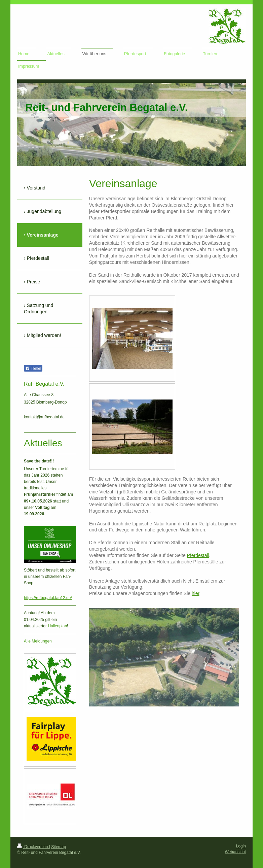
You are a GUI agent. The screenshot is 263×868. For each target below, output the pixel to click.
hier (196, 593)
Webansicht (235, 852)
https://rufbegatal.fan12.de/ (48, 598)
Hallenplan (57, 626)
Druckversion (33, 847)
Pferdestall (198, 555)
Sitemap (59, 847)
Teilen (33, 369)
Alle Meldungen (38, 641)
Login (241, 846)
